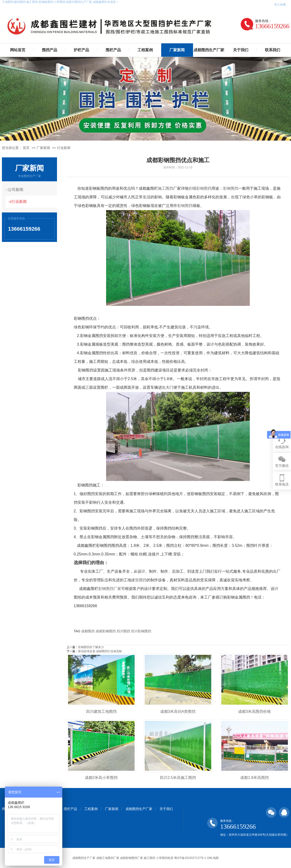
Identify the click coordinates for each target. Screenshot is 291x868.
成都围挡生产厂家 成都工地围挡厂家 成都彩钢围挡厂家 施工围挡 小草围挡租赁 (123, 858)
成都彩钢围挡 (106, 631)
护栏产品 (81, 50)
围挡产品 (50, 50)
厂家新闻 (177, 50)
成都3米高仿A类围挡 (178, 711)
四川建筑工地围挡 (101, 711)
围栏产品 (113, 50)
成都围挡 (88, 631)
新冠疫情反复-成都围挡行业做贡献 (100, 651)
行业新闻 (64, 148)
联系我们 (273, 50)
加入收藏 (280, 5)
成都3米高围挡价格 (254, 711)
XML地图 (213, 858)
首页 (26, 148)
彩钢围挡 (204, 188)
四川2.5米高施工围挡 (178, 778)
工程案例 (145, 50)
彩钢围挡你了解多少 (91, 647)
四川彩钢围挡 (141, 631)
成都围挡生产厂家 (209, 50)
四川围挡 (123, 631)
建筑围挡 (139, 580)
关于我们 (241, 50)
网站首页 (18, 50)
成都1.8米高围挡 (254, 778)
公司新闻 (17, 190)
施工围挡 (165, 188)
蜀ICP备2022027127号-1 (190, 858)
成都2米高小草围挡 (101, 778)
